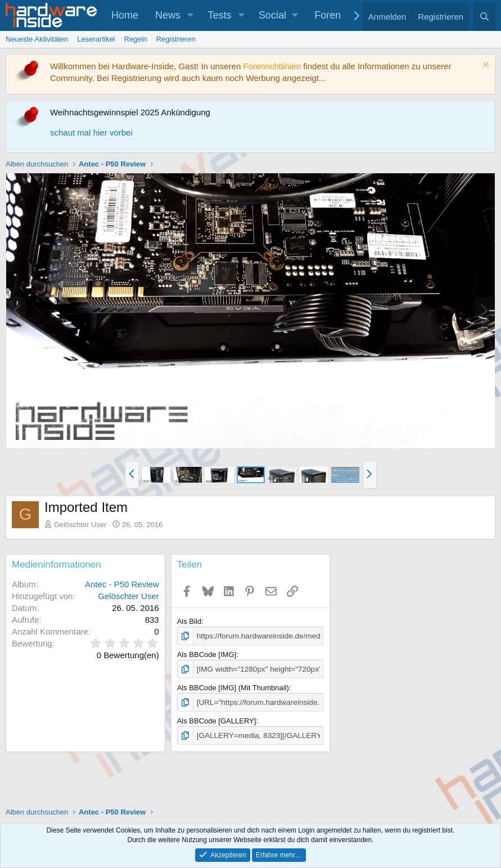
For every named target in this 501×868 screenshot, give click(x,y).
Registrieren (176, 39)
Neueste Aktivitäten (37, 39)
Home (125, 15)
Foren (328, 15)
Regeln (136, 39)
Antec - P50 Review (122, 584)
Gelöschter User (80, 525)
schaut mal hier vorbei (91, 132)
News (168, 15)
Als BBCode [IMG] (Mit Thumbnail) (233, 687)
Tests (220, 15)
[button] (191, 15)
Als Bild (189, 621)
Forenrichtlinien (272, 66)
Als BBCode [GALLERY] (217, 720)
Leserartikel (96, 39)
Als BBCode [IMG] (207, 654)
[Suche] (484, 17)
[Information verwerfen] (484, 66)
